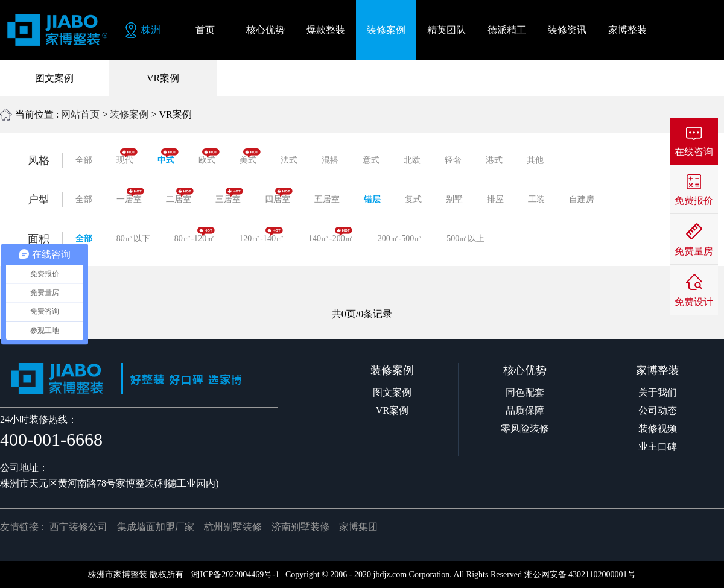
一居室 (130, 196)
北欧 (412, 160)
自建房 (582, 199)
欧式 (209, 156)
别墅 (454, 199)
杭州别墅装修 (233, 527)
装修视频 (658, 428)
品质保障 (525, 410)
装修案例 (129, 114)
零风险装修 (525, 428)
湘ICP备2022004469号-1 (235, 574)
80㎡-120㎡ (195, 235)
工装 (536, 199)
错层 (372, 199)
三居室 (229, 196)
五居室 (327, 199)
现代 (127, 156)
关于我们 (658, 392)
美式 (250, 156)
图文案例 (54, 78)
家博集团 (358, 527)
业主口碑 (658, 447)
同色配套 (525, 392)
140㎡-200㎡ (331, 235)
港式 (494, 160)
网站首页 (80, 114)
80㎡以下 (133, 239)
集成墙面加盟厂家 (156, 527)
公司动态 (658, 410)
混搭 (330, 160)
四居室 (279, 196)
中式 (168, 156)
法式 (289, 160)
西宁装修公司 (78, 527)
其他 (535, 160)
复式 (413, 199)
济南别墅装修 (300, 527)
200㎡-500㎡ (400, 239)
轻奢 (453, 160)
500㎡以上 (465, 239)
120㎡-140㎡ (262, 235)
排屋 (495, 199)
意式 (371, 160)
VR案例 (163, 78)
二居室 (180, 196)
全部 (84, 160)
